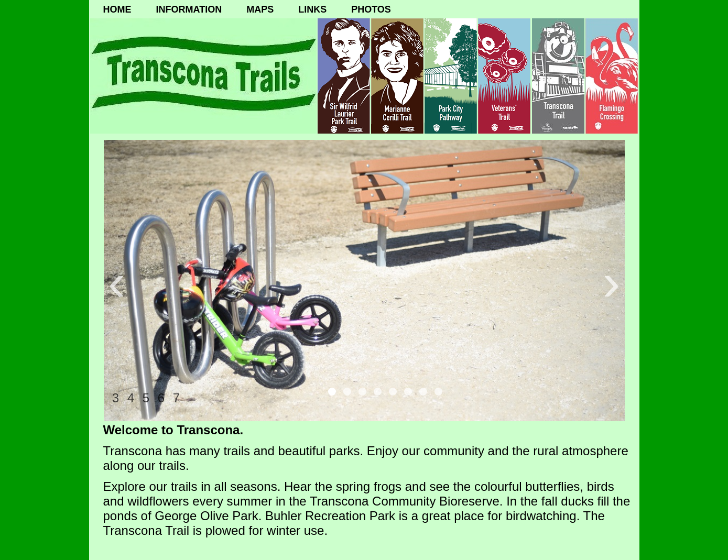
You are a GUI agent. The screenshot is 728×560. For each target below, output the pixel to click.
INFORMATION (189, 9)
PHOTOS (371, 9)
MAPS (260, 9)
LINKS (312, 9)
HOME (117, 9)
